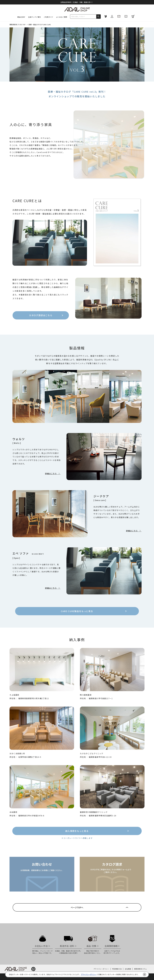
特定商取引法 (117, 969)
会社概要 (128, 969)
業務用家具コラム (140, 969)
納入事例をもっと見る (77, 831)
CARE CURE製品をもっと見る (77, 611)
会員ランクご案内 (34, 17)
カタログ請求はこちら (42, 314)
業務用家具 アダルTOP (18, 25)
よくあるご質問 (62, 17)
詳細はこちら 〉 (53, 474)
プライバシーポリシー (101, 969)
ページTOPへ (77, 907)
